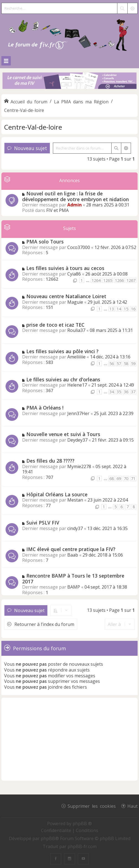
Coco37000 (79, 247)
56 (112, 364)
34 (112, 392)
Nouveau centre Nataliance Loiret (66, 296)
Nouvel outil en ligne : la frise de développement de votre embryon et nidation (75, 196)
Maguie (75, 302)
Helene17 (77, 385)
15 (126, 309)
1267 (131, 280)
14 (119, 309)
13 (112, 309)
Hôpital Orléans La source (57, 494)
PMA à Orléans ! (45, 408)
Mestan (75, 500)
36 (126, 392)
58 (126, 364)
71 (133, 478)
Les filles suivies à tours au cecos (65, 268)
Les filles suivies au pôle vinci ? (62, 351)
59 (133, 364)
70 (126, 478)
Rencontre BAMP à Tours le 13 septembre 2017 (73, 579)
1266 (119, 280)
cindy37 (75, 528)
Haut (132, 806)
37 (133, 392)
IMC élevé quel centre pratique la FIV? (71, 549)
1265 (108, 280)
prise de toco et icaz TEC (55, 325)
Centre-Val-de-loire (33, 127)
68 (112, 478)
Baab (73, 555)
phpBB (48, 838)
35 (119, 392)
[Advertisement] (69, 739)
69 (119, 478)
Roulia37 (76, 330)
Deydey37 (77, 440)
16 (133, 309)
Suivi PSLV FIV (43, 523)
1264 (96, 280)
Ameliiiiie (76, 357)
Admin (74, 205)
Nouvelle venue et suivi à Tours (63, 434)
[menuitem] (57, 830)
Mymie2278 (79, 466)
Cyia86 (74, 274)
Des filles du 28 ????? (50, 461)
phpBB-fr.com (82, 846)
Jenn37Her (78, 413)
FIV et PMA (57, 210)
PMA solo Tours (45, 242)
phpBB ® (82, 824)
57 (119, 364)
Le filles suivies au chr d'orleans (63, 379)
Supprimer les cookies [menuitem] (92, 806)
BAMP (74, 587)
